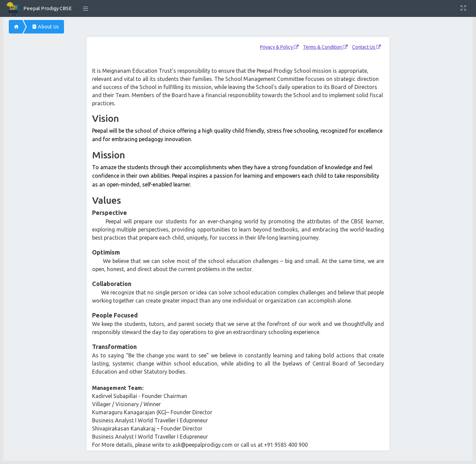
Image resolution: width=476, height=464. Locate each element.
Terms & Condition (325, 47)
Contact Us (366, 47)
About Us (45, 27)
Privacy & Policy (279, 47)
